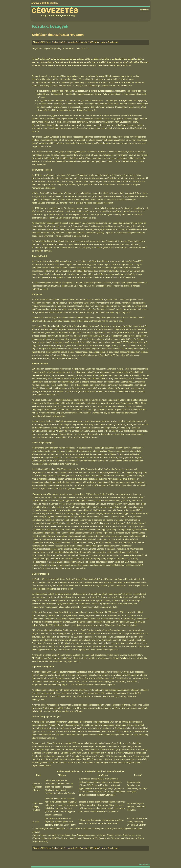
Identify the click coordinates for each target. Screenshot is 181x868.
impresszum (144, 865)
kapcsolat (144, 10)
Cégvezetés (55, 11)
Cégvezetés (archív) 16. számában (59, 49)
